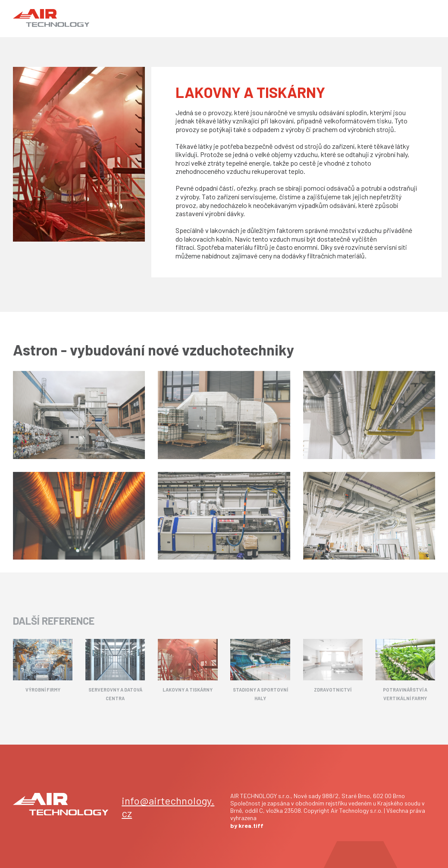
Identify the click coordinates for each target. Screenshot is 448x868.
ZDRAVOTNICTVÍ (333, 690)
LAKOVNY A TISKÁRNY (188, 690)
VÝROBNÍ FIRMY (43, 690)
